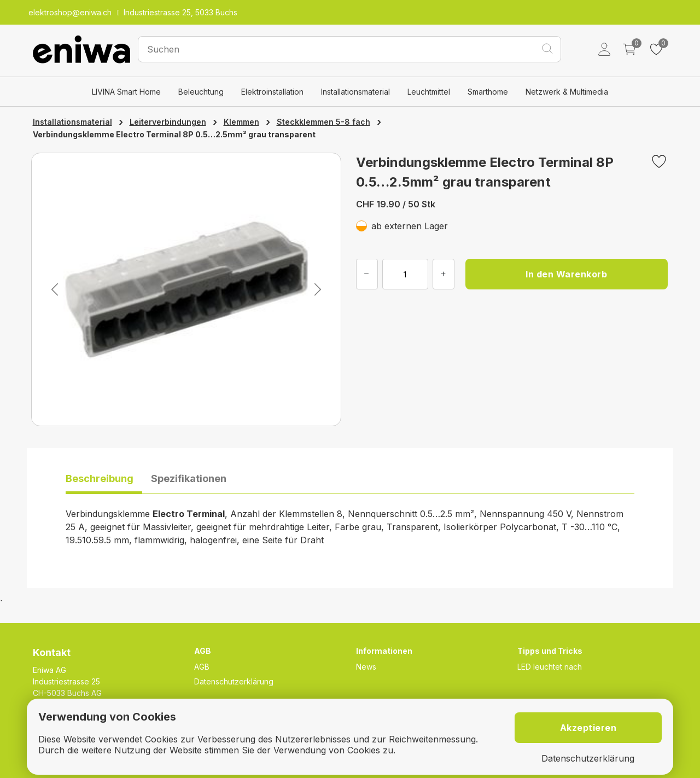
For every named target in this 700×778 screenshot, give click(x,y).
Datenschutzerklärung (234, 681)
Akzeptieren (588, 728)
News (366, 667)
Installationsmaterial (355, 92)
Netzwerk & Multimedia (567, 92)
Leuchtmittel (429, 92)
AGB (202, 667)
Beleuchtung (201, 92)
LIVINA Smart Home (126, 92)
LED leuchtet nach (550, 667)
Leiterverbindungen (168, 122)
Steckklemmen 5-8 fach (323, 122)
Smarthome (488, 92)
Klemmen (241, 122)
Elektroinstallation (272, 92)
